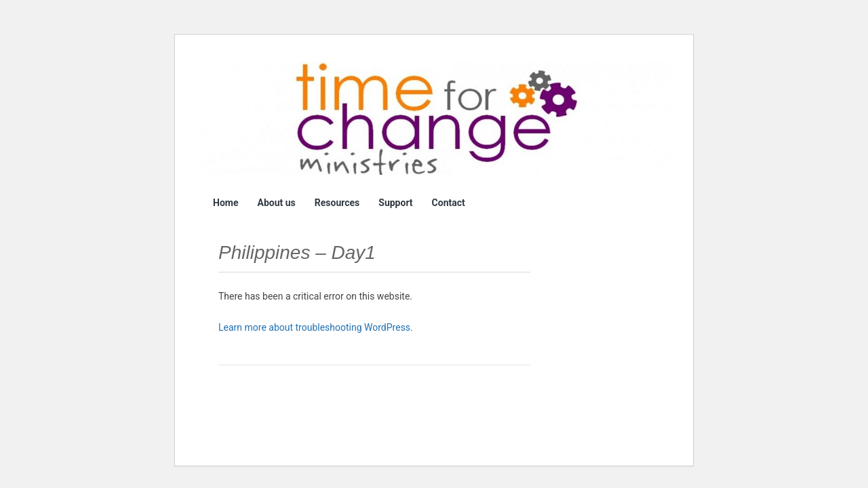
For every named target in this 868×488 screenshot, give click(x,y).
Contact (449, 203)
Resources (337, 203)
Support (395, 203)
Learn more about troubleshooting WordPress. (316, 327)
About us (276, 203)
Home (225, 203)
